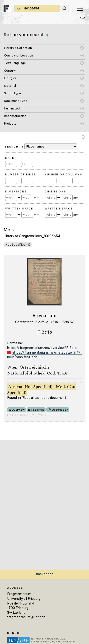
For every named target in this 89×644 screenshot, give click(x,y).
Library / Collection (18, 48)
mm (37, 198)
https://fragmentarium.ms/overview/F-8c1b (42, 348)
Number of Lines (21, 174)
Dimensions (16, 191)
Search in (41, 146)
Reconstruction (15, 116)
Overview (18, 410)
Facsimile (38, 410)
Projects (10, 124)
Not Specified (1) (18, 245)
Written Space (19, 209)
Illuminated (12, 108)
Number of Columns (63, 174)
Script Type (13, 93)
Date (10, 158)
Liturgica (10, 78)
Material (10, 86)
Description (60, 410)
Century (10, 71)
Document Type (16, 101)
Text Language (15, 63)
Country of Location (19, 55)
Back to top (45, 574)
